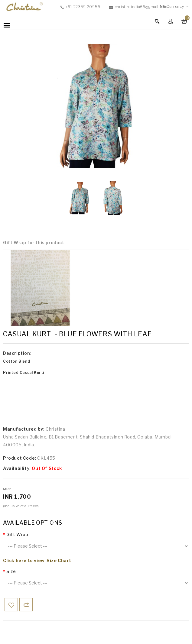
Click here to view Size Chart (37, 560)
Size (11, 571)
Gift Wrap (17, 534)
